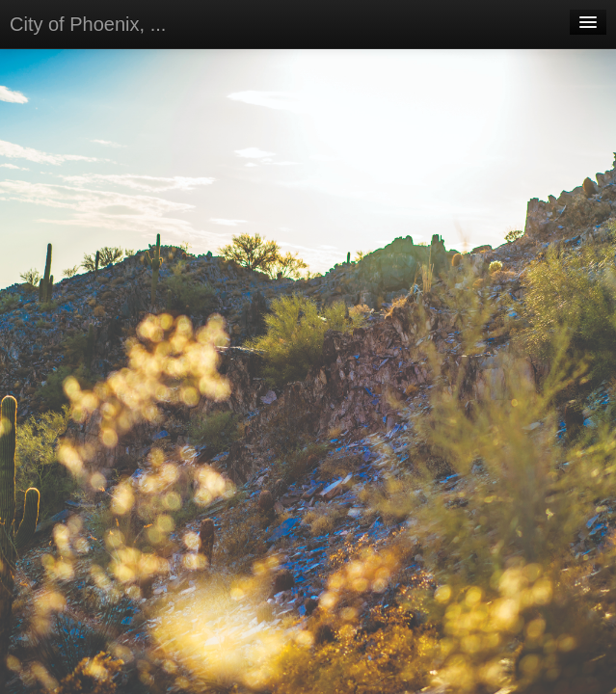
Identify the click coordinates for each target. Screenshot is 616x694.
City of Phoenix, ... (88, 24)
